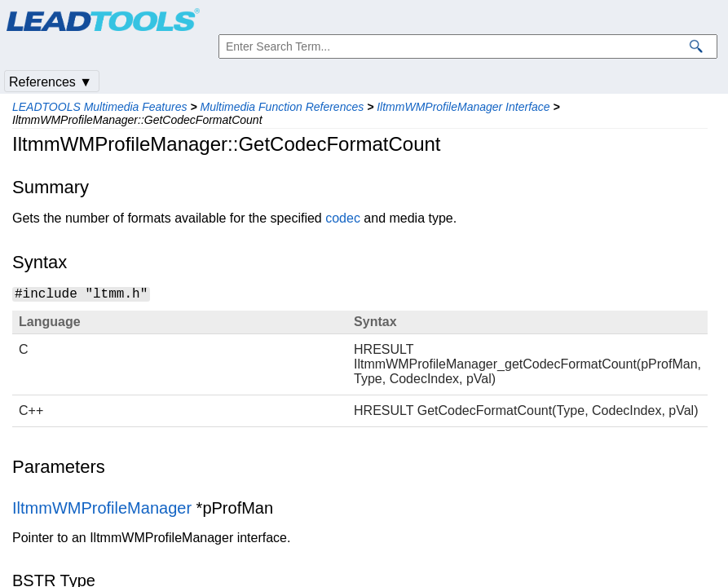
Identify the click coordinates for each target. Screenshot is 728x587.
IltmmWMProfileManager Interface (463, 107)
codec (343, 218)
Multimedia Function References (282, 107)
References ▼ (51, 82)
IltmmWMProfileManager (102, 508)
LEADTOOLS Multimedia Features (100, 107)
